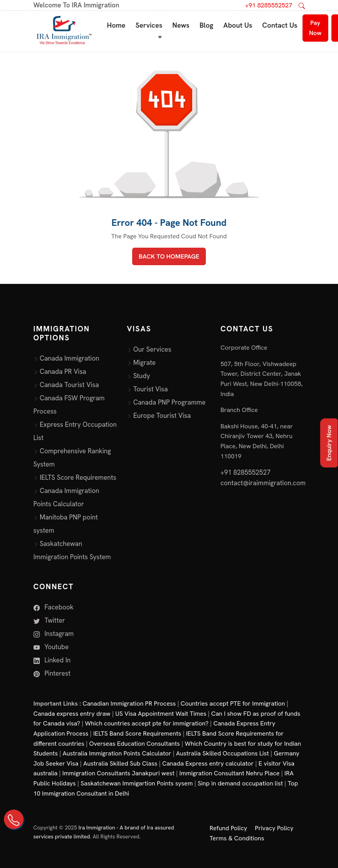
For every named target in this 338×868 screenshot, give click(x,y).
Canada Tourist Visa (69, 385)
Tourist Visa (151, 389)
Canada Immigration (70, 358)
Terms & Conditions (237, 838)
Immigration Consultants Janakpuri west (119, 773)
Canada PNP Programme (170, 402)
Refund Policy (228, 828)
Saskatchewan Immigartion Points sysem (137, 783)
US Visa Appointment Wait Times (161, 714)
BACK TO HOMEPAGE (169, 256)
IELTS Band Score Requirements (137, 733)
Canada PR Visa (63, 371)
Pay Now (315, 28)
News (181, 25)
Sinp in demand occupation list (240, 783)
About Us (238, 25)
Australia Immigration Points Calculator (117, 753)
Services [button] (149, 25)
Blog (207, 25)
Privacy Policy (274, 828)
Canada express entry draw (72, 714)
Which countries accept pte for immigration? (147, 723)
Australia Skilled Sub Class (120, 763)
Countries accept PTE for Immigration (233, 703)
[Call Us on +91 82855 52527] (14, 819)
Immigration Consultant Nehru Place (229, 773)
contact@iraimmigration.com (263, 483)
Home (116, 25)
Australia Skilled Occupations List (223, 753)
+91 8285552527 (269, 5)
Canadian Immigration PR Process (129, 703)
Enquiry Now (329, 443)
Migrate (145, 363)
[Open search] (302, 5)
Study (142, 376)
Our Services (152, 349)
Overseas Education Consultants (135, 744)
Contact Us (280, 25)
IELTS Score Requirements (78, 477)
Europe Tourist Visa (162, 416)
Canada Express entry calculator (208, 763)
